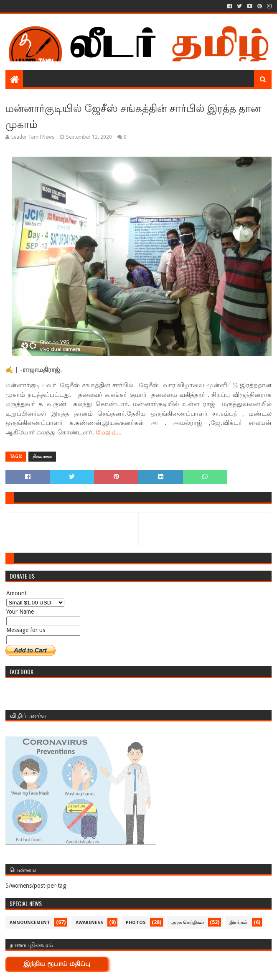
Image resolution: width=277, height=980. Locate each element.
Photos (136, 923)
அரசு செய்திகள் (188, 923)
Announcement (30, 923)
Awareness (89, 923)
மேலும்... (109, 432)
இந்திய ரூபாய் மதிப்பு (57, 963)
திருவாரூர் (42, 456)
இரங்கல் (238, 923)
